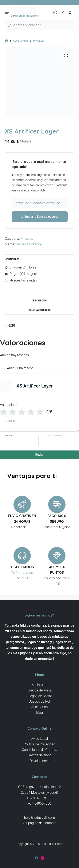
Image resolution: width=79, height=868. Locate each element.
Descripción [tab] (39, 301)
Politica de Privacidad (40, 744)
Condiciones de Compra (40, 750)
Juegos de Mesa (40, 690)
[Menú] (7, 12)
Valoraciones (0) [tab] (40, 310)
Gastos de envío (40, 755)
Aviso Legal (40, 739)
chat (29, 572)
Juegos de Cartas (39, 696)
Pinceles (27, 239)
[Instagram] (42, 858)
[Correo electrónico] (60, 441)
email (24, 578)
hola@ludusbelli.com (40, 818)
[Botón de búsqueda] (69, 25)
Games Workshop (29, 244)
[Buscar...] (34, 25)
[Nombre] (19, 441)
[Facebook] (37, 858)
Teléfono (18, 572)
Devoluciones (40, 761)
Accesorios (40, 707)
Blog (39, 713)
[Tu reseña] (39, 426)
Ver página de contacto (39, 823)
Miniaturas (39, 685)
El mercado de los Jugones (25, 16)
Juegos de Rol (40, 701)
